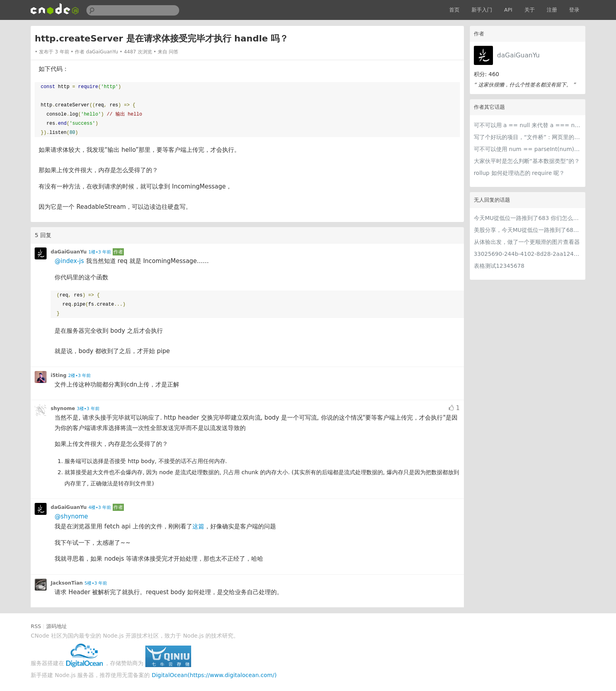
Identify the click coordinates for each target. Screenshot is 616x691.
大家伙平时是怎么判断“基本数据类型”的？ (527, 161)
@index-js (69, 261)
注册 (552, 10)
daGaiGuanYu (518, 55)
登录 (574, 10)
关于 (530, 10)
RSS (36, 626)
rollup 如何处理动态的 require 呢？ (519, 173)
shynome (63, 408)
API (508, 10)
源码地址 (57, 626)
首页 (454, 10)
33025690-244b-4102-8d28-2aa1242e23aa (528, 254)
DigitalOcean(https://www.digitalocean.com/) (214, 675)
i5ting (58, 375)
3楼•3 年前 (88, 409)
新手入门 (482, 10)
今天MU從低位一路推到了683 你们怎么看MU (528, 218)
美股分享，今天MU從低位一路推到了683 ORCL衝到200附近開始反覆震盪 (528, 230)
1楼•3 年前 (100, 252)
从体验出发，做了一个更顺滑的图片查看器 (527, 242)
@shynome (71, 516)
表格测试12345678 (499, 266)
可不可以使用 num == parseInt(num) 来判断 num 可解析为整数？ (528, 149)
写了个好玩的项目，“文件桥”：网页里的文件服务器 (528, 137)
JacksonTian (67, 583)
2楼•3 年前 (79, 376)
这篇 (198, 526)
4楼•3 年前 (100, 507)
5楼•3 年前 (96, 583)
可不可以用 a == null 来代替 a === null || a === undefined (528, 125)
